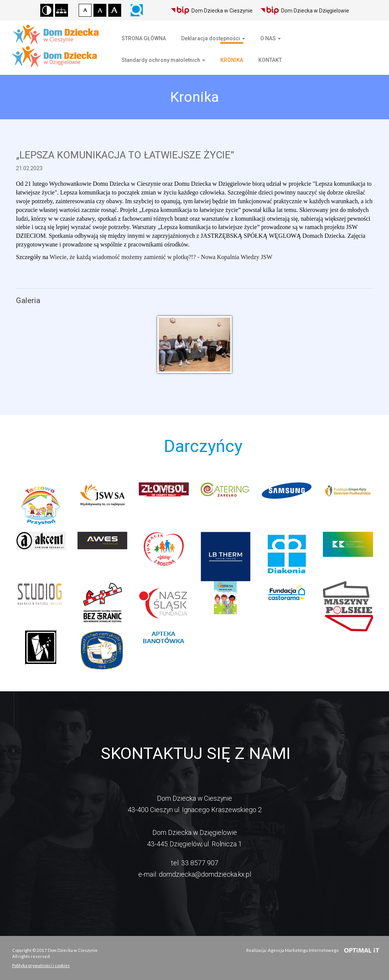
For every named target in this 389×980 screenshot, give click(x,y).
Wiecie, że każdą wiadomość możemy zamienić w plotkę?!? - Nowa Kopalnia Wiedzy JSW (161, 257)
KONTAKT (270, 60)
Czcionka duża (115, 10)
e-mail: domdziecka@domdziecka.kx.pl (195, 874)
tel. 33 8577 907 (195, 863)
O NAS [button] (270, 38)
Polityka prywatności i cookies (41, 965)
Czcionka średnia (100, 10)
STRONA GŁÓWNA (144, 38)
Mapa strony (62, 10)
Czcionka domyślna (85, 10)
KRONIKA (232, 60)
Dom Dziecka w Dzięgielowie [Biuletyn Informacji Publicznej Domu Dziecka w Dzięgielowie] (305, 10)
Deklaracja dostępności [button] (213, 38)
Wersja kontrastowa (47, 10)
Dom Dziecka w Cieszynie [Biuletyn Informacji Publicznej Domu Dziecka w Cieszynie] (212, 10)
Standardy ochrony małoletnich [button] (163, 60)
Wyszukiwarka (137, 10)
